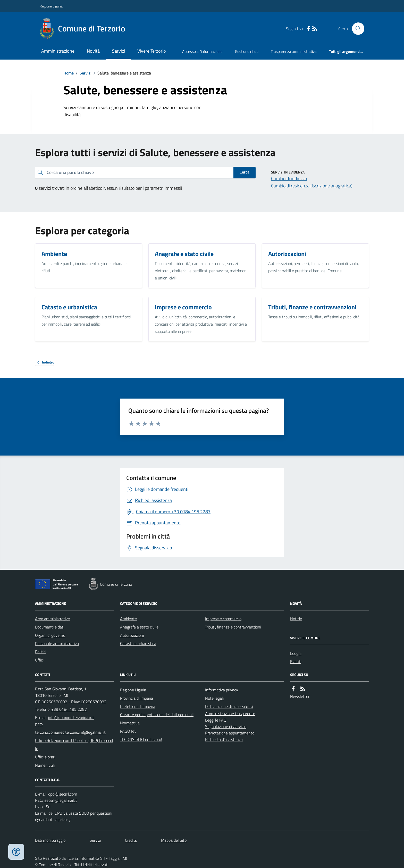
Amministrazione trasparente (230, 714)
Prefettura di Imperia (138, 706)
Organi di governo (50, 635)
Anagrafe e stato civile (139, 627)
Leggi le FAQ (216, 720)
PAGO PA (128, 731)
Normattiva (130, 723)
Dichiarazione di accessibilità (229, 706)
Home (69, 73)
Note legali (214, 698)
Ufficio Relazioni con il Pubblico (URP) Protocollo (74, 745)
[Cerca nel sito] (356, 29)
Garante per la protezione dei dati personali (157, 715)
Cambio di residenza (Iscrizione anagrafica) (312, 186)
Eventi (296, 662)
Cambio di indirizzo (289, 179)
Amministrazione (58, 51)
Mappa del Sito (174, 840)
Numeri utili (45, 765)
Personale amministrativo (57, 643)
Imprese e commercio (223, 619)
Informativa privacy (222, 690)
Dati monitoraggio (50, 840)
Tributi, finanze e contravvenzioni (233, 627)
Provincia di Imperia (137, 698)
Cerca (245, 172)
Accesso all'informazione (202, 51)
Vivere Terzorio (152, 51)
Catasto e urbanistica (138, 643)
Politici (41, 652)
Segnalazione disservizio (226, 726)
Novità (93, 51)
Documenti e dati (50, 627)
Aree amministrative (52, 619)
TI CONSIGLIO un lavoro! (141, 739)
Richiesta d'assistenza (224, 739)
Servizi (119, 51)
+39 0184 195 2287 (69, 709)
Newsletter (300, 696)
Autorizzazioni (132, 635)
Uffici (39, 660)
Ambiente (128, 619)
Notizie (296, 619)
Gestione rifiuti (247, 51)
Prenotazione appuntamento (230, 733)
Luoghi (296, 653)
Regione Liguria (51, 6)
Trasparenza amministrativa (294, 51)
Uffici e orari (45, 757)
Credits (131, 840)
